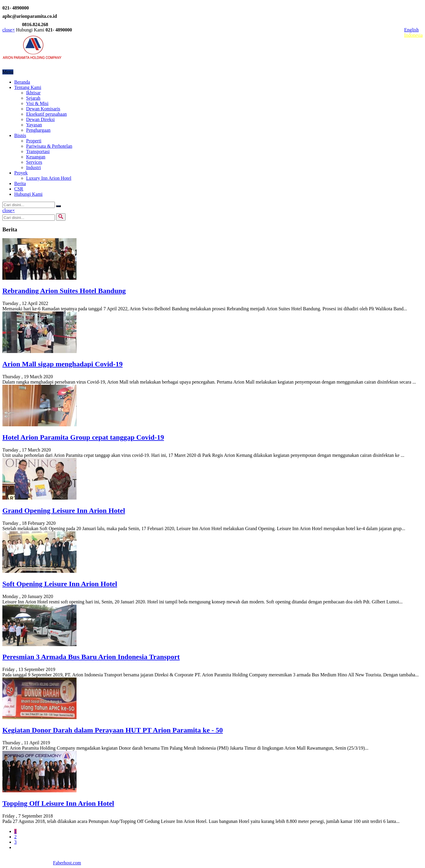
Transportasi (38, 151)
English (412, 30)
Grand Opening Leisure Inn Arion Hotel (64, 511)
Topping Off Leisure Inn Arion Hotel (58, 803)
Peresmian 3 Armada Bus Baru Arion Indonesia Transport (91, 657)
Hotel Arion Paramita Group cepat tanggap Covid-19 (83, 437)
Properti (34, 141)
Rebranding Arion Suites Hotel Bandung (64, 291)
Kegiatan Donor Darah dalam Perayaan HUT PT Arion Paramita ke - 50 (113, 730)
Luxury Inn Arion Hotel (49, 178)
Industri (34, 167)
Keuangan (36, 157)
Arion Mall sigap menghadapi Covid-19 (62, 364)
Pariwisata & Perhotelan (49, 146)
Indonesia (413, 35)
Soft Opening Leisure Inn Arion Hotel (60, 584)
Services (34, 162)
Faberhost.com (67, 863)
